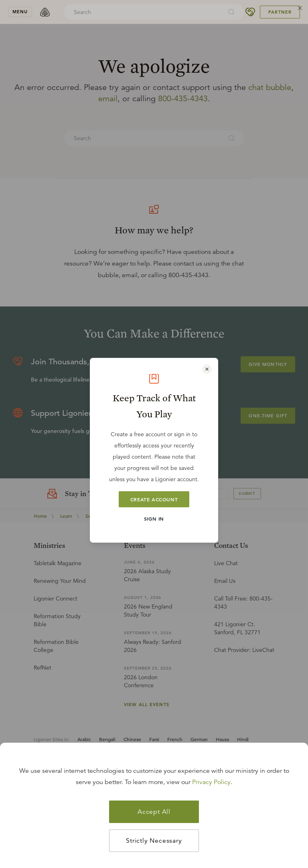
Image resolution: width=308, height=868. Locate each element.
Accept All (154, 812)
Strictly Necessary (154, 841)
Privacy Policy (211, 782)
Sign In (154, 519)
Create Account (154, 499)
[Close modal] (207, 369)
